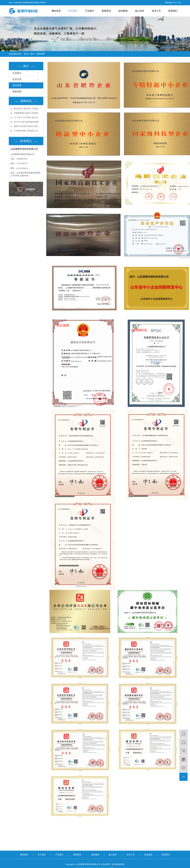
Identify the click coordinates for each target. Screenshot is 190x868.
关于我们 (73, 11)
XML (179, 3)
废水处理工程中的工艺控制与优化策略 (28, 109)
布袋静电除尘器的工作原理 (26, 113)
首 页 (26, 54)
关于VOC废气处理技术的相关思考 (28, 122)
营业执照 (149, 855)
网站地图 (169, 3)
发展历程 (17, 92)
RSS (175, 3)
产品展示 (90, 11)
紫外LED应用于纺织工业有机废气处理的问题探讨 (28, 126)
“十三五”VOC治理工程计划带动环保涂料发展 (28, 118)
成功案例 (123, 11)
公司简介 (17, 73)
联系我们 (173, 11)
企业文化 (17, 79)
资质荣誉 (17, 85)
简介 (33, 54)
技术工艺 (156, 11)
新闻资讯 (106, 11)
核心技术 (140, 11)
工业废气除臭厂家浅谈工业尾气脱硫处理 (28, 131)
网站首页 (56, 11)
